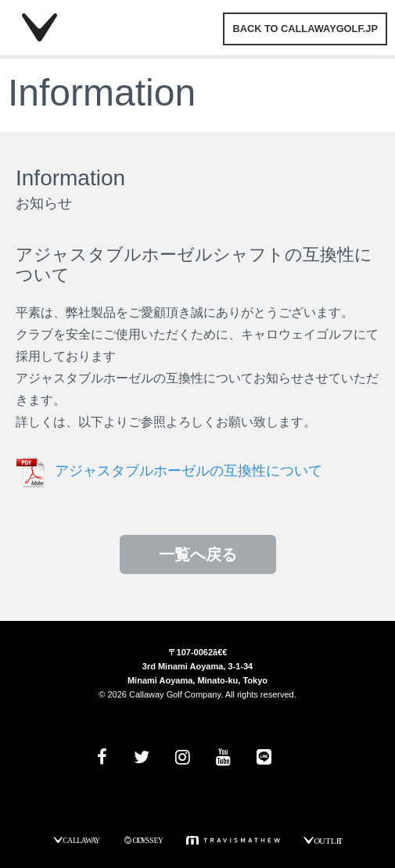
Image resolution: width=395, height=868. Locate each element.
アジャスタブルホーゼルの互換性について (189, 471)
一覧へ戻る (198, 554)
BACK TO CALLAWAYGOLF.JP (305, 29)
